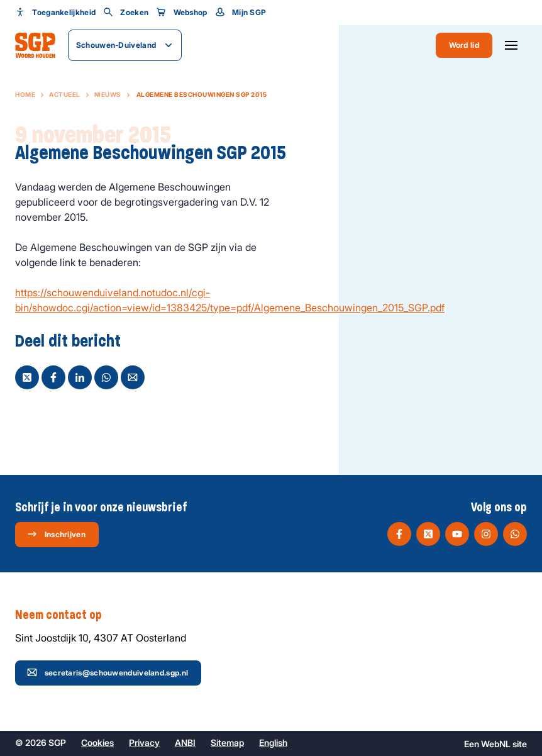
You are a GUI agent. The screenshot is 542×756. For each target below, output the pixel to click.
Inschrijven (56, 534)
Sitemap (227, 742)
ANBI (185, 742)
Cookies (97, 742)
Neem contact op (65, 615)
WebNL (496, 744)
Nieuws (108, 94)
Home (25, 94)
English (273, 742)
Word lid (464, 45)
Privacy (144, 742)
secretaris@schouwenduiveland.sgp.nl (108, 672)
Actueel (65, 94)
